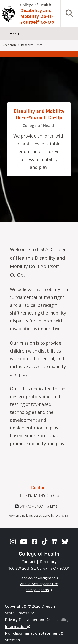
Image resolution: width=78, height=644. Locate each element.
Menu (14, 34)
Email (53, 506)
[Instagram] (13, 542)
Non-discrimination (34, 633)
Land (39, 578)
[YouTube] (24, 542)
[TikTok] (45, 542)
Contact (28, 562)
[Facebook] (35, 542)
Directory (48, 562)
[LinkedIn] (54, 542)
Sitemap (12, 640)
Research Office (32, 45)
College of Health (36, 5)
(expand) (10, 45)
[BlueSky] (65, 542)
